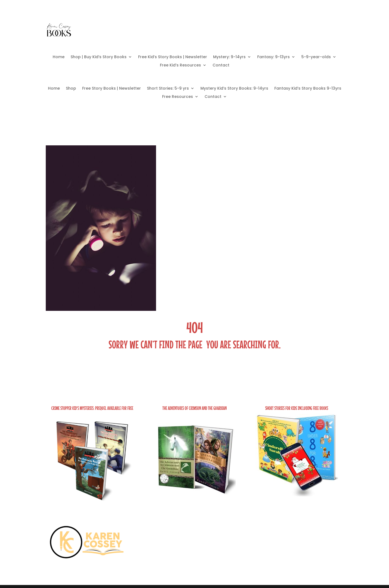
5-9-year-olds (316, 57)
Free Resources (178, 97)
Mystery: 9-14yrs (229, 57)
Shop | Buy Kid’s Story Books (99, 57)
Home (59, 57)
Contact (221, 66)
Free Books (269, 29)
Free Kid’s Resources (180, 66)
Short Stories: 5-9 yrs (168, 89)
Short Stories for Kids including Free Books (297, 408)
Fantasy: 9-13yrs (273, 57)
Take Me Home (195, 384)
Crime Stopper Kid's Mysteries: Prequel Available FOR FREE (92, 408)
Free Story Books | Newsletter (112, 89)
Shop (71, 89)
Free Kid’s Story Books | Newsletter (173, 57)
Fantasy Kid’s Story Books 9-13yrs (308, 89)
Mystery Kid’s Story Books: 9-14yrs (234, 89)
